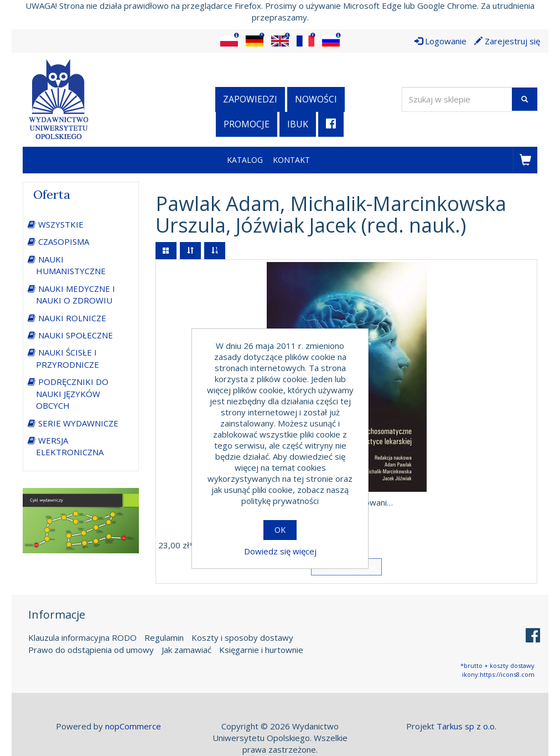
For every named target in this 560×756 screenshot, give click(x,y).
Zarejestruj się (507, 41)
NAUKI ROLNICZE (72, 318)
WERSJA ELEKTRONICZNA (70, 446)
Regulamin (164, 637)
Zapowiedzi (250, 99)
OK (280, 530)
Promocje (247, 124)
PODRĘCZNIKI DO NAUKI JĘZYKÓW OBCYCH (72, 394)
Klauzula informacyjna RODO (82, 637)
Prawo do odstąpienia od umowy (91, 650)
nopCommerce (133, 726)
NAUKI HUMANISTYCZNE (71, 265)
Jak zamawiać (186, 650)
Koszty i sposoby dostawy (242, 637)
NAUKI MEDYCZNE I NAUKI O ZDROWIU (76, 294)
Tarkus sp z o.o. (466, 726)
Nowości (316, 99)
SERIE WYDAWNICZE (78, 423)
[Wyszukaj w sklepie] (457, 99)
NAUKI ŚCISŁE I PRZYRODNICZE (68, 358)
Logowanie (440, 41)
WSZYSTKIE (61, 224)
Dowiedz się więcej (280, 551)
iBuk (298, 124)
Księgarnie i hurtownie (261, 650)
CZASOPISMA (64, 241)
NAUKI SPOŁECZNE (76, 335)
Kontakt (291, 160)
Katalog (245, 160)
